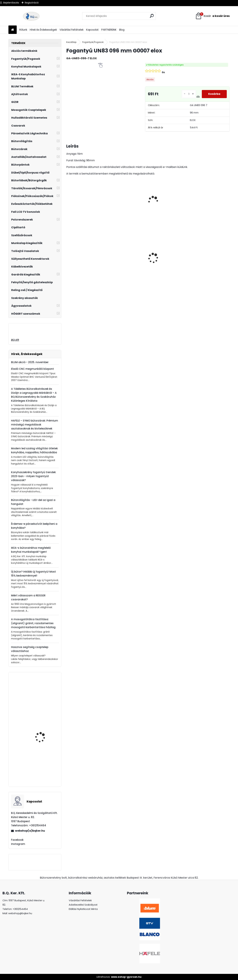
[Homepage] (13, 30)
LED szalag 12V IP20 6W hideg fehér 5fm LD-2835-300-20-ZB (167, 266)
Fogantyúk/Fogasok (93, 42)
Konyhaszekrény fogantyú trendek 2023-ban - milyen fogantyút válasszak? (33, 476)
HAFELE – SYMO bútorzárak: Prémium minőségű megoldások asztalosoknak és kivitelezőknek (35, 425)
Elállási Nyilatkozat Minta (83, 909)
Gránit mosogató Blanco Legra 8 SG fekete (126, 264)
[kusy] (189, 94)
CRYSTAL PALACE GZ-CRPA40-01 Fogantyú (82, 258)
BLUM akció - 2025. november (30, 362)
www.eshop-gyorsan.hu (126, 977)
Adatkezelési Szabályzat (83, 905)
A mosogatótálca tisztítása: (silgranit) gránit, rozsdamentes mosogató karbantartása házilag (33, 623)
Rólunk (23, 30)
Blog (122, 30)
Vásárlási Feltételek (71, 30)
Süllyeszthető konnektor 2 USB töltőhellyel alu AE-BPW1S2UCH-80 (208, 266)
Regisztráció (32, 3)
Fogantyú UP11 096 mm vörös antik (44, 771)
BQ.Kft (15, 340)
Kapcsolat (92, 30)
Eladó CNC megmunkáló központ (32, 369)
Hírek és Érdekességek (43, 30)
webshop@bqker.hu (20, 913)
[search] (152, 16)
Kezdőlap (71, 42)
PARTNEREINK (109, 30)
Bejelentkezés (11, 3)
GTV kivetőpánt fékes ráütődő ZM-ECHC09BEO (44, 740)
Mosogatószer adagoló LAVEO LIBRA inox (44, 702)
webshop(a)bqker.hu (30, 831)
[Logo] (31, 16)
